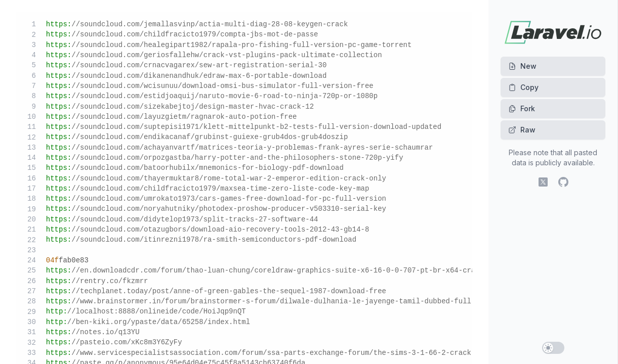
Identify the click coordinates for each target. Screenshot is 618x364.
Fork (522, 108)
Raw (522, 130)
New (522, 66)
